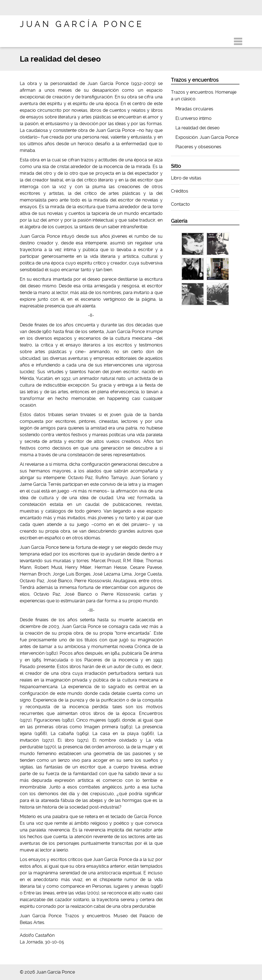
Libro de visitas (186, 178)
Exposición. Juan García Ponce (207, 137)
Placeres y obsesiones (198, 147)
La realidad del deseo (198, 128)
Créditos (180, 191)
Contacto (180, 204)
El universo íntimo (194, 118)
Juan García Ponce (82, 24)
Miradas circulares (194, 109)
